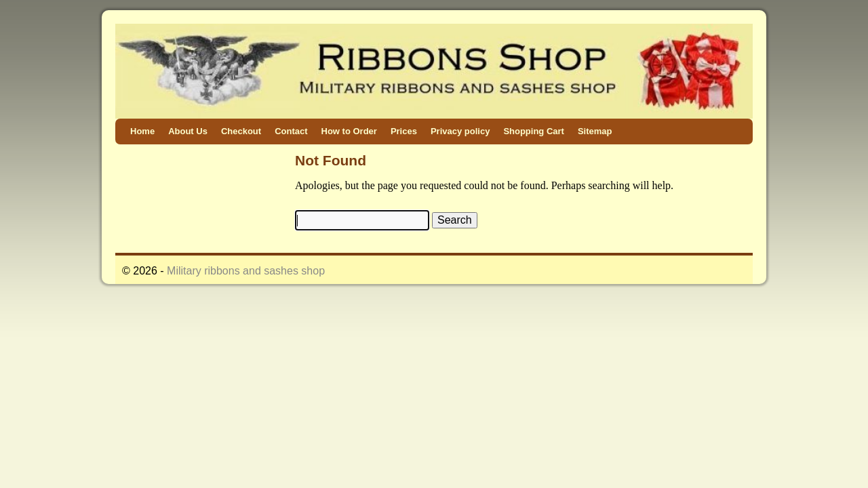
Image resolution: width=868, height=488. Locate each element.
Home (142, 131)
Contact (291, 131)
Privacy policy (460, 131)
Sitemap (595, 131)
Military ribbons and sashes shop (246, 271)
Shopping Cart (534, 131)
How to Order (349, 131)
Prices (404, 131)
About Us (188, 131)
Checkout (241, 131)
